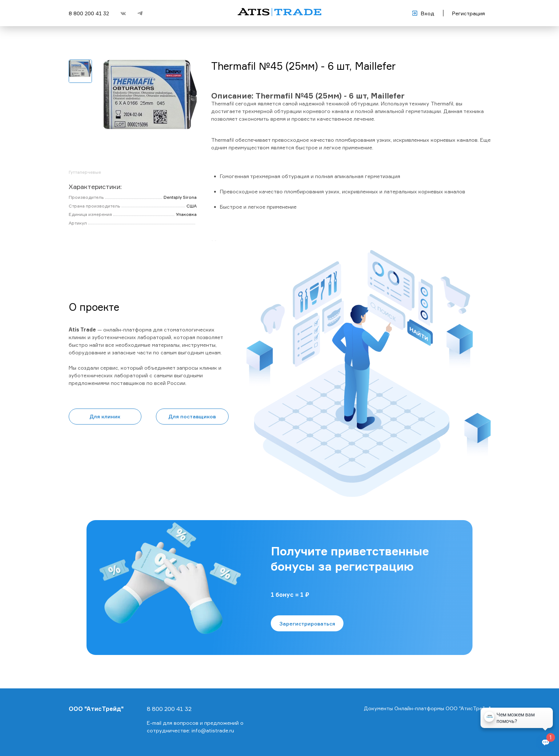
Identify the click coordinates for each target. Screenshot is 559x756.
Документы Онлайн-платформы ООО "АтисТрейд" (427, 708)
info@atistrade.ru (213, 730)
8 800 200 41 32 (89, 13)
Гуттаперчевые (85, 172)
